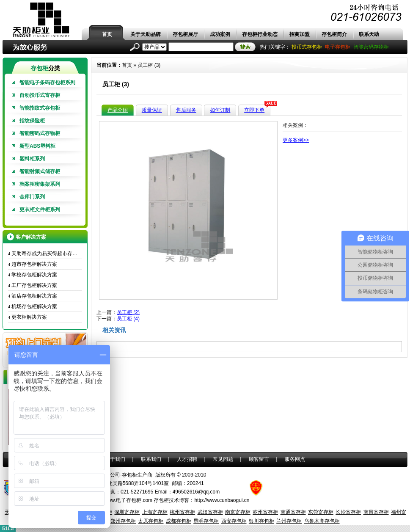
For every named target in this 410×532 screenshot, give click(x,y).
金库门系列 (32, 197)
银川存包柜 (261, 521)
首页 (107, 34)
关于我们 (115, 459)
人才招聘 (187, 459)
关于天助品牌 (146, 34)
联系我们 (151, 459)
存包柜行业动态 (260, 34)
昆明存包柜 (206, 521)
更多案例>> (296, 140)
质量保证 (152, 110)
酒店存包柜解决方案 (33, 296)
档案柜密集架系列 (40, 184)
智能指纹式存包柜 (40, 108)
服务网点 (295, 459)
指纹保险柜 (32, 121)
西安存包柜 (234, 521)
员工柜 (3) (149, 65)
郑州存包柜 (123, 521)
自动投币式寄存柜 (40, 95)
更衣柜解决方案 (28, 317)
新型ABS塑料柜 (37, 146)
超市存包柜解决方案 (33, 264)
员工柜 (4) (128, 319)
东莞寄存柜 (321, 512)
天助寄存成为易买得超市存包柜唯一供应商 (45, 254)
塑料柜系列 (32, 159)
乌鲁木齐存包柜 (322, 521)
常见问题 (223, 459)
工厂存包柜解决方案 (33, 285)
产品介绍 (118, 110)
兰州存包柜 (289, 521)
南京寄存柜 (238, 512)
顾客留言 (259, 459)
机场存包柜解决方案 (33, 306)
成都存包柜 (179, 521)
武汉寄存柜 (210, 512)
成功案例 (220, 34)
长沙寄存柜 (348, 512)
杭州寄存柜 (182, 512)
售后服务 (186, 110)
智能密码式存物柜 (40, 133)
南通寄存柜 (293, 512)
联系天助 (369, 34)
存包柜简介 (334, 34)
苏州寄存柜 (265, 512)
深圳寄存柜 (127, 512)
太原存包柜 (151, 521)
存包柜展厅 (185, 34)
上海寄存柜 (155, 512)
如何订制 (220, 110)
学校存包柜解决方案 (33, 275)
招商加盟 (300, 34)
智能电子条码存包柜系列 (47, 83)
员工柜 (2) (128, 312)
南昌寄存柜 (376, 512)
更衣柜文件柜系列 (40, 209)
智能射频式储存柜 (40, 171)
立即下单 (254, 110)
